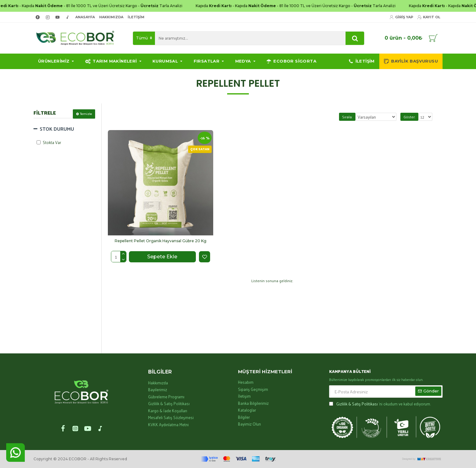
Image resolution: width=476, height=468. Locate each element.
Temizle (86, 114)
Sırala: (348, 117)
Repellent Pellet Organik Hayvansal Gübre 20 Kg (161, 241)
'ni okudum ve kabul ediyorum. (380, 404)
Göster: (409, 117)
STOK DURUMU (57, 129)
